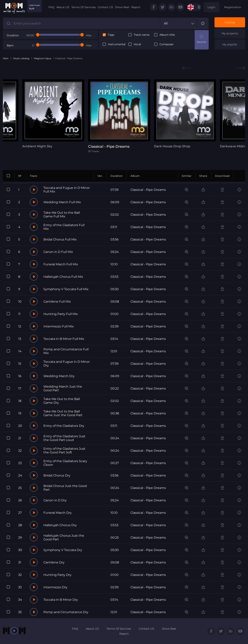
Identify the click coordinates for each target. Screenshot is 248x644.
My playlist (230, 44)
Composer (167, 44)
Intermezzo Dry (55, 587)
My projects (230, 33)
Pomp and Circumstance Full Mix (66, 351)
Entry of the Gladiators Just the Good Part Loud (64, 438)
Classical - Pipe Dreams (148, 190)
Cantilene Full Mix (57, 302)
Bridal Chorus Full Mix (60, 239)
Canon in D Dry (55, 500)
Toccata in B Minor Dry (61, 600)
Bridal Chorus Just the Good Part (65, 488)
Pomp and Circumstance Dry (66, 612)
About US (63, 7)
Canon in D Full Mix (58, 252)
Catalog (230, 22)
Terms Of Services (84, 7)
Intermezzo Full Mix (59, 326)
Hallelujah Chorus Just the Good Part (64, 537)
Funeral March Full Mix (61, 264)
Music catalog (21, 58)
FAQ (51, 7)
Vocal (137, 44)
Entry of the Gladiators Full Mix (64, 227)
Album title (167, 35)
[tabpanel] (53, 114)
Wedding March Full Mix (62, 202)
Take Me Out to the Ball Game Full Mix (62, 214)
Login (211, 7)
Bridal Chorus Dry (57, 475)
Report (136, 7)
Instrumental (117, 44)
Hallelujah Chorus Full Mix (63, 277)
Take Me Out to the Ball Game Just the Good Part (63, 413)
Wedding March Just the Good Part (63, 388)
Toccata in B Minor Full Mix (64, 339)
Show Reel (122, 7)
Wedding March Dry (59, 376)
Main (6, 58)
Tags (111, 35)
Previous (187, 68)
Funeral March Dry (58, 513)
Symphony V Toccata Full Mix (66, 289)
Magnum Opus (43, 58)
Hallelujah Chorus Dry (60, 525)
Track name (142, 35)
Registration (233, 7)
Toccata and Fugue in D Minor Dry (67, 364)
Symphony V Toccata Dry (63, 550)
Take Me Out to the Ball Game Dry (62, 401)
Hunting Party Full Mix (61, 314)
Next (241, 68)
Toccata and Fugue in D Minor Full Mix (67, 190)
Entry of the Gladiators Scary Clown (65, 463)
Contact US (105, 7)
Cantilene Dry (54, 562)
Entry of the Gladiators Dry (64, 426)
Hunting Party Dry (57, 575)
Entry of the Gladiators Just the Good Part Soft (64, 450)
